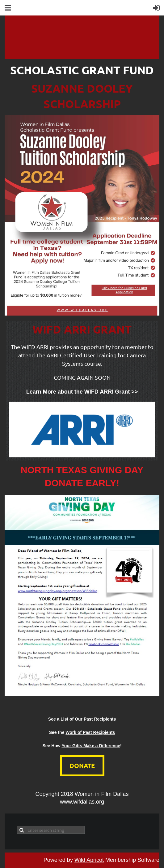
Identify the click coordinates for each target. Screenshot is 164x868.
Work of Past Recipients (90, 732)
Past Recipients (100, 719)
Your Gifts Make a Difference (91, 746)
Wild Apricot (89, 860)
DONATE (82, 765)
